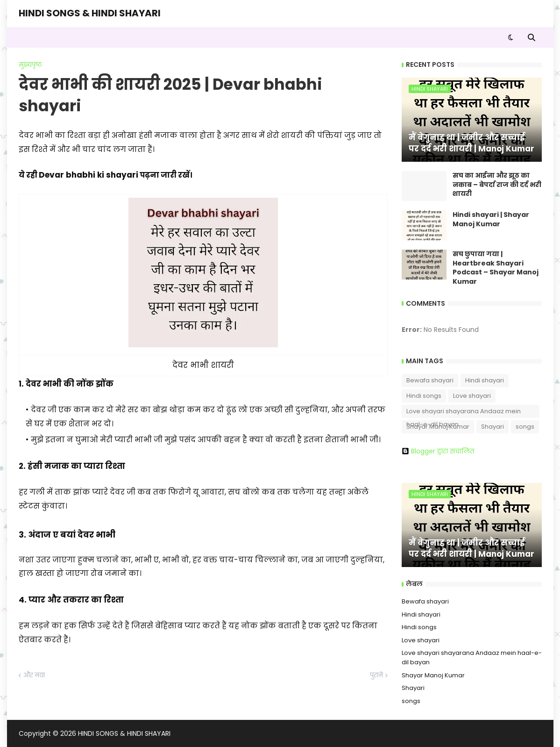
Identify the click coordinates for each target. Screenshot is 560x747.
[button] (511, 37)
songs (525, 427)
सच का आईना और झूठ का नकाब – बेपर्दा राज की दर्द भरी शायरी (497, 185)
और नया (34, 675)
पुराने (376, 675)
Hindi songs (424, 396)
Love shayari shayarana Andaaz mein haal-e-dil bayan (464, 412)
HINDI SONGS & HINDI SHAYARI (90, 13)
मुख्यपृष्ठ (30, 65)
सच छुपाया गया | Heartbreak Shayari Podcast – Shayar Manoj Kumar (496, 268)
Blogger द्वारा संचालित (438, 451)
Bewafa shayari (430, 380)
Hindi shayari (485, 380)
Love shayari (472, 396)
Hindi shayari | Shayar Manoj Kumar (491, 219)
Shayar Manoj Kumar (438, 427)
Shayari (493, 427)
